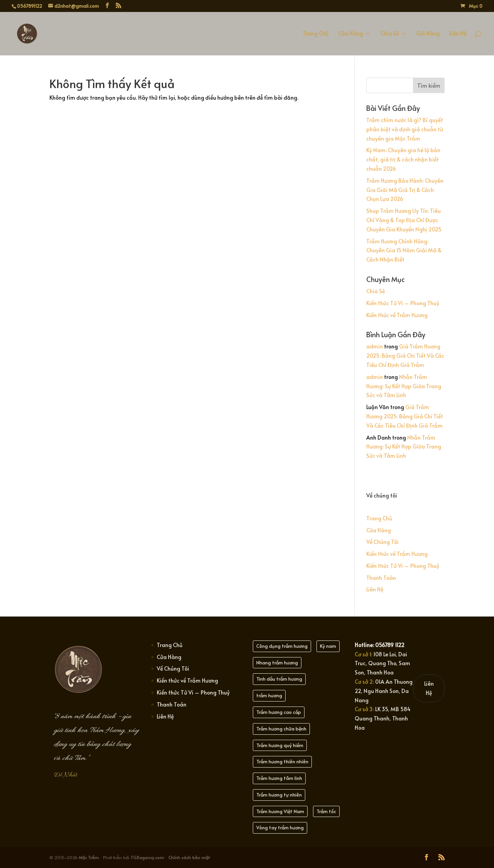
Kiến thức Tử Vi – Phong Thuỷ (403, 303)
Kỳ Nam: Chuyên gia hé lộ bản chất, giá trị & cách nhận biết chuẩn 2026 (403, 159)
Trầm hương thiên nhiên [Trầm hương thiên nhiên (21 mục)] (282, 761)
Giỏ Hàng (428, 34)
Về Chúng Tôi (382, 542)
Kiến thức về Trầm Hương (397, 315)
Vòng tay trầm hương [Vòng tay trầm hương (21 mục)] (280, 827)
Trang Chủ (316, 34)
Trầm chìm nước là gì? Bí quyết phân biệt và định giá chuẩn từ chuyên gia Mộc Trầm (405, 129)
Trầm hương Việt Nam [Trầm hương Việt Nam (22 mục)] (280, 811)
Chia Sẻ (389, 34)
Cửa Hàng (350, 34)
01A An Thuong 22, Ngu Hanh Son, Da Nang (384, 691)
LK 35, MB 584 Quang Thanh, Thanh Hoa (383, 718)
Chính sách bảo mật (189, 857)
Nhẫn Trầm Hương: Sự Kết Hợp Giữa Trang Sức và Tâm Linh (404, 386)
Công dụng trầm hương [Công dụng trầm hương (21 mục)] (282, 646)
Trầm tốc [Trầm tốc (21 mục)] (326, 811)
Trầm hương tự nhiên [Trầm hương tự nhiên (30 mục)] (279, 795)
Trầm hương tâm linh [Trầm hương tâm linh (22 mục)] (279, 778)
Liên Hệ (458, 34)
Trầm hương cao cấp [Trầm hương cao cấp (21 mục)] (279, 712)
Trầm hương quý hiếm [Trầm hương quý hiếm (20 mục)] (280, 745)
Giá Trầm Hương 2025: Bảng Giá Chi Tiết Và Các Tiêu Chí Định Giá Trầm (405, 356)
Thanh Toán (381, 578)
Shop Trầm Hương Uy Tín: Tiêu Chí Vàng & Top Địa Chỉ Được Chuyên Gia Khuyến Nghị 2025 (404, 220)
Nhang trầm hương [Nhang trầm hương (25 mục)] (277, 662)
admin (375, 346)
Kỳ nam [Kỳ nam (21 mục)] (328, 646)
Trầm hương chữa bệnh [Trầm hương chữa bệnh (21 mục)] (281, 729)
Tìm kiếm (429, 86)
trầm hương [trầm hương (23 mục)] (269, 695)
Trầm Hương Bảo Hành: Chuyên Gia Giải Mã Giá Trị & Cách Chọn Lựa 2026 (405, 190)
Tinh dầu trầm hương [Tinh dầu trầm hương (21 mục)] (279, 679)
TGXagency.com (148, 857)
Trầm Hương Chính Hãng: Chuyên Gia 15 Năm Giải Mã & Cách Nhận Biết (404, 251)
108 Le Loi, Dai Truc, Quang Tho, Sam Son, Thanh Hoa (382, 663)
